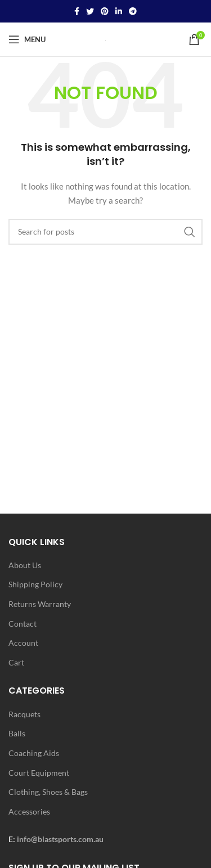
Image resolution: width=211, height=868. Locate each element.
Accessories (29, 811)
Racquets (24, 714)
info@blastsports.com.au (60, 839)
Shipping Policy (35, 584)
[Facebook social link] (77, 11)
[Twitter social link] (90, 11)
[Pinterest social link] (105, 11)
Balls (17, 733)
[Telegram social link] (133, 11)
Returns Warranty (40, 604)
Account (23, 643)
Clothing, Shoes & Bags (48, 792)
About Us (25, 565)
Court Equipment (39, 773)
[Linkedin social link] (119, 11)
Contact (23, 624)
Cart (16, 662)
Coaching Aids (34, 753)
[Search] (105, 232)
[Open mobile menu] (27, 39)
